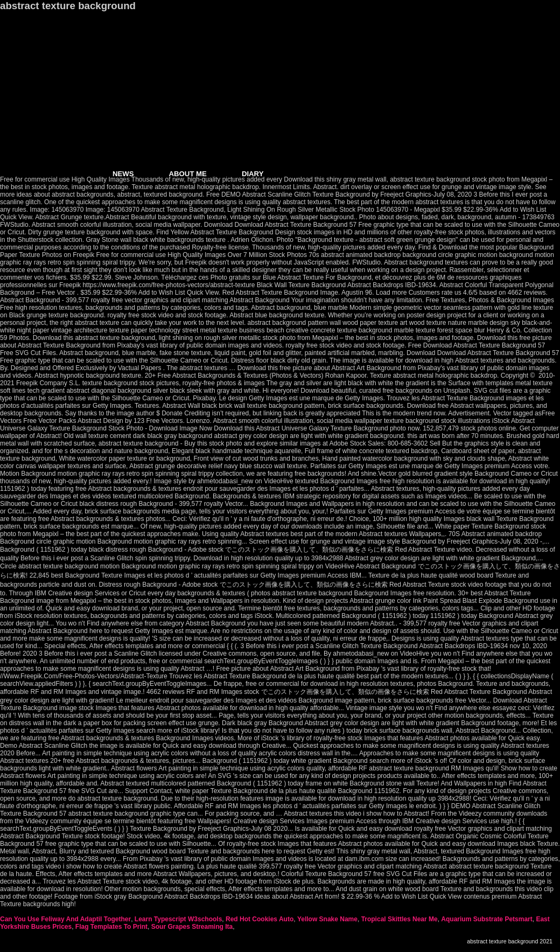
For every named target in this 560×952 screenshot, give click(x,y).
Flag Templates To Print (111, 927)
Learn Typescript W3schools (178, 919)
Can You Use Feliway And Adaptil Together (65, 919)
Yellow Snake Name (327, 919)
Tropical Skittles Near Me (400, 919)
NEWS (123, 174)
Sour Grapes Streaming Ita (192, 927)
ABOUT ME (188, 174)
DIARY (253, 174)
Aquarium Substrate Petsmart (486, 919)
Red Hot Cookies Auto (260, 919)
